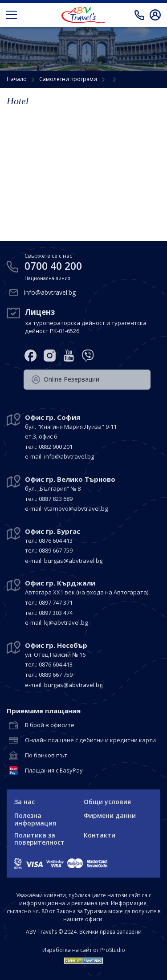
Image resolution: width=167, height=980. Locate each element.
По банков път (46, 756)
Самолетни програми (68, 79)
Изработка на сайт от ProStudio (84, 950)
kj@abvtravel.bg (66, 622)
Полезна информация (35, 819)
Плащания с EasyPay (54, 771)
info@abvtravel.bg (50, 292)
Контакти (100, 835)
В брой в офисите (50, 725)
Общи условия (107, 802)
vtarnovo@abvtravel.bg (76, 508)
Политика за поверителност (39, 839)
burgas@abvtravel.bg (73, 561)
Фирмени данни (110, 815)
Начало (17, 79)
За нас (24, 802)
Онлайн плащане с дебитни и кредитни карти (90, 740)
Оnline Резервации (65, 379)
